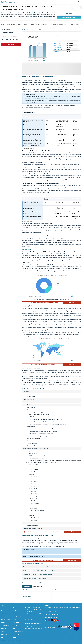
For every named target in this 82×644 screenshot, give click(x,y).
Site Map (15, 637)
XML (2, 637)
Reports (26, 2)
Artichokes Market (27, 590)
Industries (66, 2)
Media (3, 617)
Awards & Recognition (6, 620)
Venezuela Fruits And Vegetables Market (32, 593)
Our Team (15, 611)
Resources (58, 2)
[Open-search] (79, 2)
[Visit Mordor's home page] (9, 2)
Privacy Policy (4, 634)
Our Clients (4, 614)
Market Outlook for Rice (28, 596)
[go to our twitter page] (52, 621)
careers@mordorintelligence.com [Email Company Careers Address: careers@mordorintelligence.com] (53, 614)
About (43, 2)
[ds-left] (11, 44)
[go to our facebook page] (49, 621)
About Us (3, 611)
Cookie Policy (16, 634)
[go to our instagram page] (57, 621)
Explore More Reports (38, 587)
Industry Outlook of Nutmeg (59, 593)
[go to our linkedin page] (46, 621)
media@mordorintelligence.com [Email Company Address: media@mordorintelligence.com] (35, 628)
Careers (3, 632)
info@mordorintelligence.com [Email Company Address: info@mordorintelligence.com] (34, 623)
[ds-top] (69, 18)
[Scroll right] (80, 25)
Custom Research (35, 2)
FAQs (14, 620)
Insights (3, 623)
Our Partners (16, 614)
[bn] (69, 13)
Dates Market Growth (57, 590)
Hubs (14, 629)
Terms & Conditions (18, 632)
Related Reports (27, 587)
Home (3, 608)
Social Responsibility (18, 617)
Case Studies (16, 623)
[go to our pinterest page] (55, 621)
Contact (72, 2)
